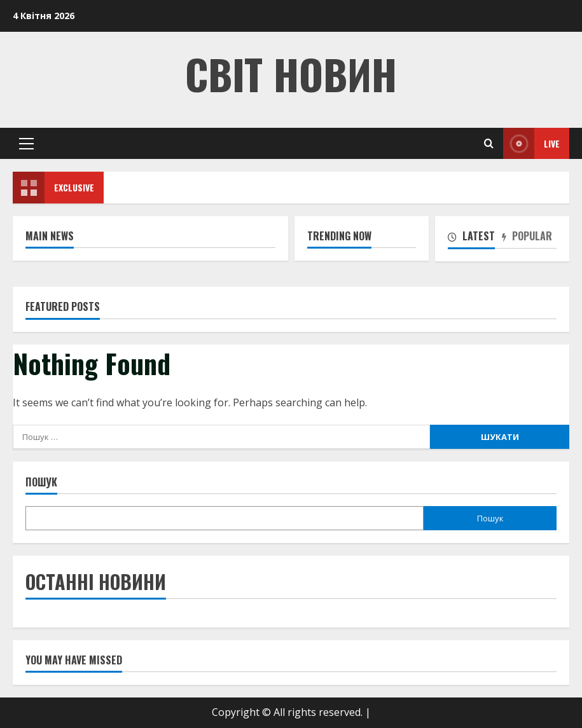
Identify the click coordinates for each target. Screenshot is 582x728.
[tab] (475, 238)
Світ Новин (291, 73)
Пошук (41, 482)
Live (531, 143)
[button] (26, 144)
